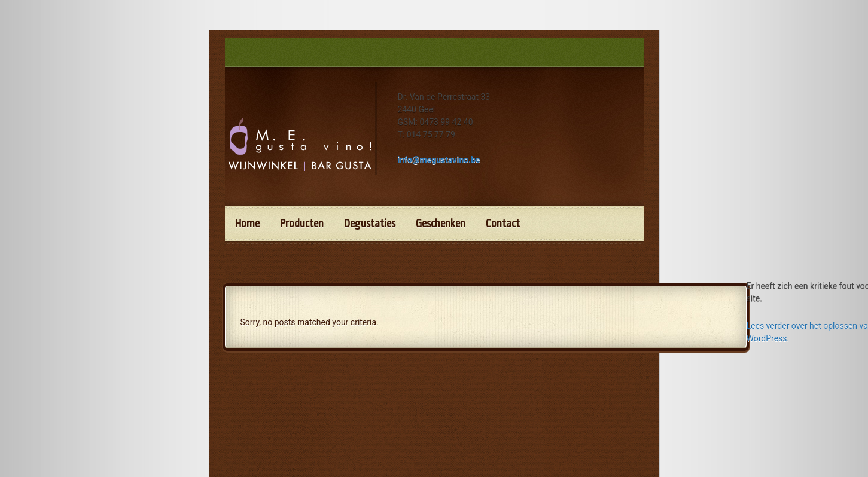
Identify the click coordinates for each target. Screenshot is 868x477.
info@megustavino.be (439, 160)
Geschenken (441, 224)
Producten (302, 224)
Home (247, 224)
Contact (503, 224)
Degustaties (370, 224)
